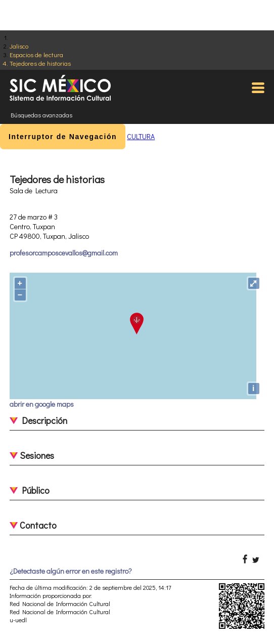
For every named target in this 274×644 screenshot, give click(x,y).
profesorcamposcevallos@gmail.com (64, 253)
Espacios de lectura (36, 54)
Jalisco (19, 46)
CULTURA (141, 136)
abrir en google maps (42, 404)
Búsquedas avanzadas (41, 115)
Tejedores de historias (40, 63)
